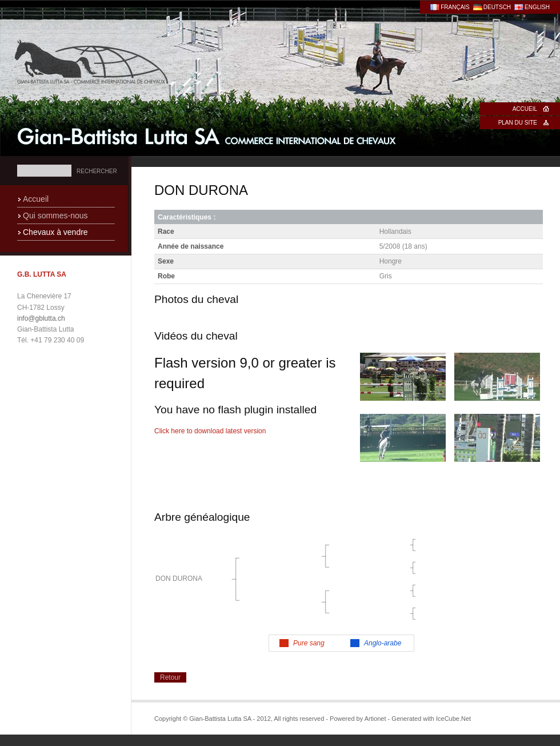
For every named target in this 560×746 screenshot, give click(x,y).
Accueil (525, 109)
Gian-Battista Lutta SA (207, 137)
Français (455, 7)
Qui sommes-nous (55, 216)
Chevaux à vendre (55, 232)
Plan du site (518, 123)
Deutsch (497, 7)
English (537, 7)
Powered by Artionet (358, 719)
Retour (170, 677)
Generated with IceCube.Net (431, 719)
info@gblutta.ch (41, 318)
